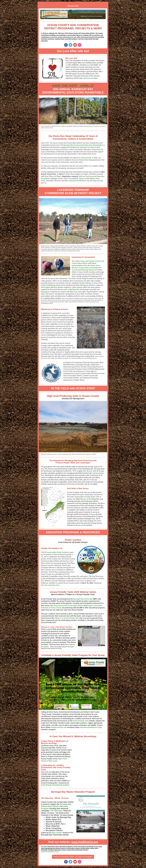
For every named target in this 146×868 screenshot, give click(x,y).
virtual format (86, 158)
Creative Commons (100, 126)
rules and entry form (52, 585)
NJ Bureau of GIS (80, 525)
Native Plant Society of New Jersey (54, 760)
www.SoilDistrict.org (85, 842)
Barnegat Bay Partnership (83, 599)
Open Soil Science (88, 126)
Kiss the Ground (79, 166)
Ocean (83, 261)
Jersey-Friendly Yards (81, 721)
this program (70, 644)
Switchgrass (84, 285)
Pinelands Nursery (88, 270)
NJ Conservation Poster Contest (56, 552)
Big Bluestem (74, 289)
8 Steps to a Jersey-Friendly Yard (66, 618)
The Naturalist (56, 811)
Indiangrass (45, 292)
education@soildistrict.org (79, 181)
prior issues (57, 833)
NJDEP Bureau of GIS (83, 499)
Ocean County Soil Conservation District (68, 605)
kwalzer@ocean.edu (59, 727)
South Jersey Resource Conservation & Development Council (87, 268)
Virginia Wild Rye (51, 287)
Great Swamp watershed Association (55, 785)
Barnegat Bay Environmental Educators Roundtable (83, 145)
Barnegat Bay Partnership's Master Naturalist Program (56, 806)
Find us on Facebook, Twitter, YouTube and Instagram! (73, 857)
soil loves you (88, 78)
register (46, 647)
